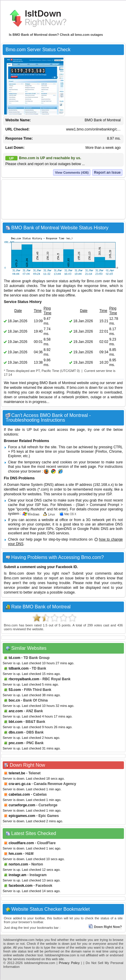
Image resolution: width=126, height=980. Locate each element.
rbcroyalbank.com (24, 679)
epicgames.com (22, 816)
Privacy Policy (69, 963)
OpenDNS (64, 529)
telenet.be (17, 773)
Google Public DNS (93, 529)
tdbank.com (19, 668)
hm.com (15, 854)
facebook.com (21, 886)
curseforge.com (22, 805)
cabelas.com (19, 794)
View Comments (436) (72, 173)
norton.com (18, 864)
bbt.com (16, 722)
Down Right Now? (105, 927)
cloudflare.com (21, 843)
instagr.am (17, 875)
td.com (14, 658)
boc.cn (14, 700)
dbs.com (16, 732)
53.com (15, 690)
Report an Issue (107, 173)
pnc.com (16, 743)
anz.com (16, 711)
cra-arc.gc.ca (20, 784)
